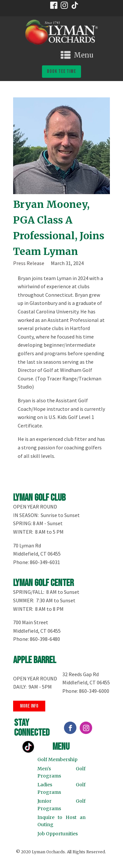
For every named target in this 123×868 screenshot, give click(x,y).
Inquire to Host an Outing (62, 821)
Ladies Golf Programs (62, 788)
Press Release (29, 263)
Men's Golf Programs (62, 772)
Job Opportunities (58, 834)
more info (29, 706)
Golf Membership (57, 759)
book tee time (61, 71)
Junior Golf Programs (62, 805)
